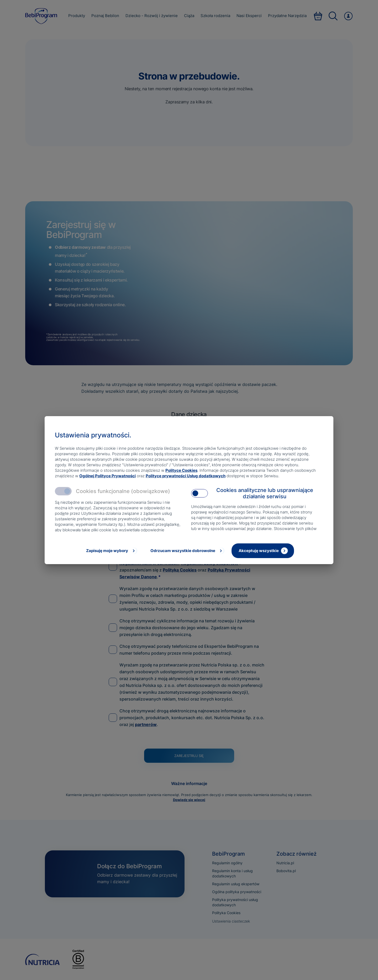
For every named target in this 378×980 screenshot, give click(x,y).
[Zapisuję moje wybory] (111, 551)
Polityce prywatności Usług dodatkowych (186, 476)
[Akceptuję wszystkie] (263, 551)
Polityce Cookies (181, 470)
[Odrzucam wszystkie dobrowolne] (187, 551)
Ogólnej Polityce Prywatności (107, 476)
